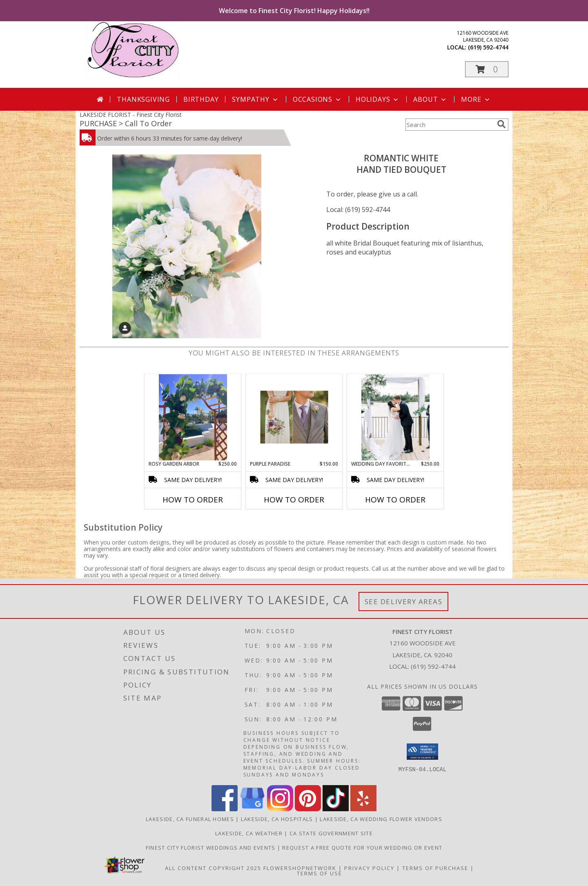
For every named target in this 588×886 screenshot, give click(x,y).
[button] (487, 69)
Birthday (201, 99)
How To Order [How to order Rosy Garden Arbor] (193, 500)
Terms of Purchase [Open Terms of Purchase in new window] (435, 868)
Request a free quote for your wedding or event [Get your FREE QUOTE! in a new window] (362, 848)
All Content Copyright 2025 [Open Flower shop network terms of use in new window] (213, 868)
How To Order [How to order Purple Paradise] (294, 500)
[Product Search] (450, 125)
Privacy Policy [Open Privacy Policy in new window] (369, 868)
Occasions (317, 99)
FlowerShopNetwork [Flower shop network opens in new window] (300, 868)
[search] (501, 124)
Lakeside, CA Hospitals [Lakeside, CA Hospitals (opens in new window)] (277, 819)
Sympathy (255, 99)
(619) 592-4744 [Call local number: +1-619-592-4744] (488, 47)
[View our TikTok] (336, 809)
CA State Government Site (331, 833)
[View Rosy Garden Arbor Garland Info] (193, 417)
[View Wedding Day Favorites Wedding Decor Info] (395, 417)
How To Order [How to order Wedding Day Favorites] (395, 500)
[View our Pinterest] (308, 809)
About (430, 99)
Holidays (378, 99)
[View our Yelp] (363, 809)
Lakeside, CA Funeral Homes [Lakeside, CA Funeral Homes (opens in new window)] (190, 819)
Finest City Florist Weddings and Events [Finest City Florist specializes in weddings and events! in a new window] (212, 848)
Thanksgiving (143, 99)
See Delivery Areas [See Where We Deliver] (404, 601)
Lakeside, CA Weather (249, 833)
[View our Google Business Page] (252, 809)
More (476, 99)
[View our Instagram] (280, 809)
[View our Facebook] (225, 809)
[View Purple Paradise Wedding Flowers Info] (294, 417)
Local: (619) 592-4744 (358, 210)
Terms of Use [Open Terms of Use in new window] (320, 873)
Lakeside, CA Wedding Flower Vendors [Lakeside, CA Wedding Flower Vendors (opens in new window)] (381, 819)
